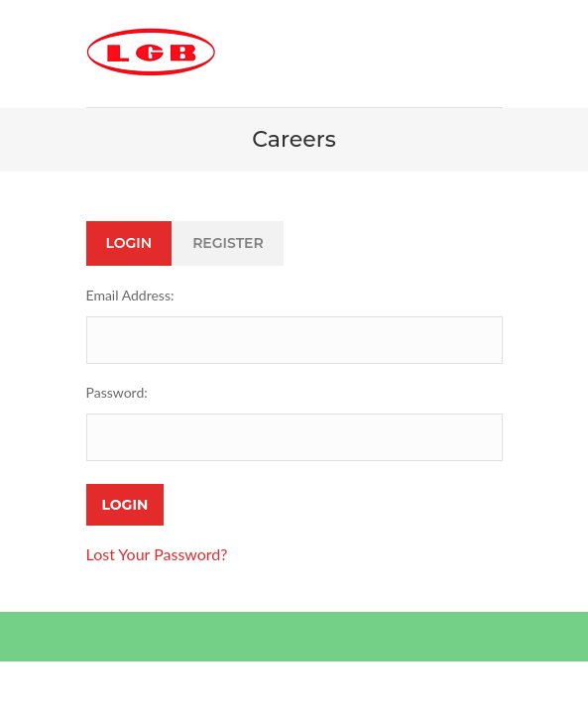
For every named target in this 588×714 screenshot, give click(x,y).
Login (129, 243)
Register (228, 243)
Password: (117, 392)
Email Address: (130, 295)
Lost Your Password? (157, 554)
